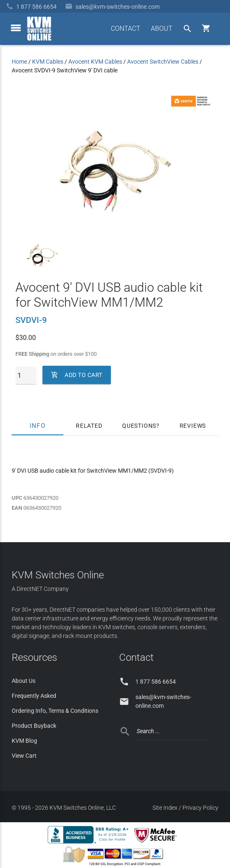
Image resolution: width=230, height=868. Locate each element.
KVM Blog (24, 741)
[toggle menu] (16, 28)
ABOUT (162, 29)
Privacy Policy (200, 808)
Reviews (193, 426)
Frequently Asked (34, 696)
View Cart (24, 756)
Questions (139, 426)
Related (89, 426)
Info (37, 426)
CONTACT (126, 29)
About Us (24, 681)
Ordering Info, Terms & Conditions (55, 711)
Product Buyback (34, 726)
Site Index (165, 808)
